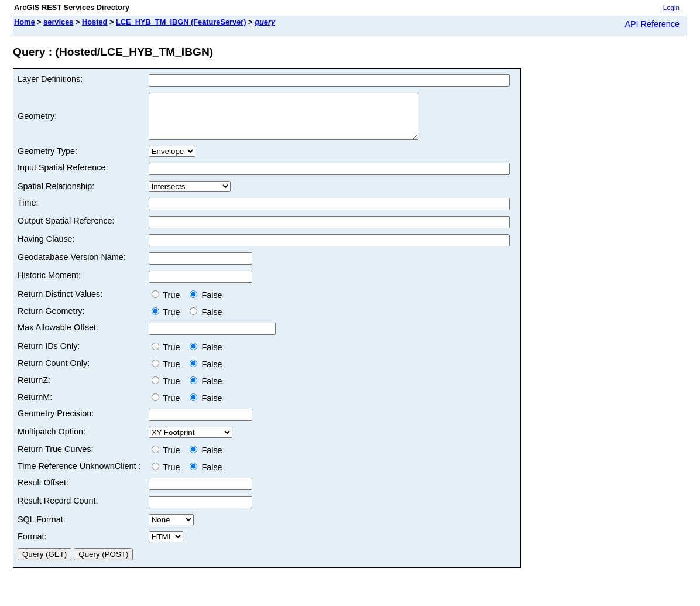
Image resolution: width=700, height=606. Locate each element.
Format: (32, 545)
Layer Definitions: (50, 79)
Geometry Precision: (56, 422)
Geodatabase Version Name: (72, 266)
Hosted (95, 22)
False (206, 304)
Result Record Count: (58, 509)
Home (25, 22)
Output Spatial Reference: (66, 230)
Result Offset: (43, 491)
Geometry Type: (47, 160)
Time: (28, 211)
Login (671, 8)
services (58, 22)
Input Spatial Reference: (63, 176)
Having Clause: (46, 248)
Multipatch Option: (52, 440)
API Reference (652, 24)
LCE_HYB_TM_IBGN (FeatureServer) (181, 22)
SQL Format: (42, 528)
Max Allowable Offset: (58, 336)
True (168, 304)
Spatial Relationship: (56, 195)
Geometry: (37, 121)
